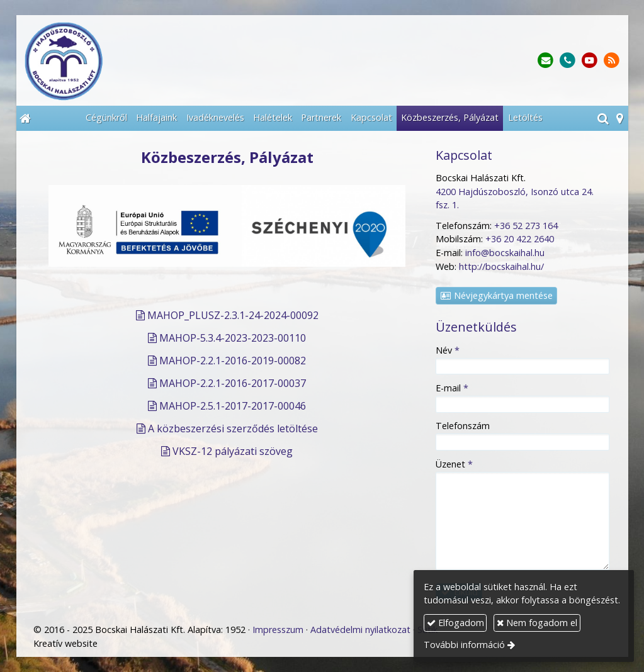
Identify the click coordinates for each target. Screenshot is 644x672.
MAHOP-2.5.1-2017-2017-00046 (233, 406)
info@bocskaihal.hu (505, 253)
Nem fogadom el (537, 623)
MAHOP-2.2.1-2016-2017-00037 (233, 383)
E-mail (452, 388)
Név (448, 350)
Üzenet (454, 464)
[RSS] (612, 61)
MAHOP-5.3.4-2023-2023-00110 (233, 338)
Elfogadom (455, 623)
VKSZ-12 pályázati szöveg (233, 451)
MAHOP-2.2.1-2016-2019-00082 (233, 361)
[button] (620, 118)
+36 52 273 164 (526, 226)
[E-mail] (545, 61)
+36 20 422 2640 (520, 239)
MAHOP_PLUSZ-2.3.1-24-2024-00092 (233, 315)
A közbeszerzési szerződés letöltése (233, 428)
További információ (464, 645)
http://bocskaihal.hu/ (501, 266)
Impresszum (278, 630)
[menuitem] (106, 118)
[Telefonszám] (568, 61)
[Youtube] (590, 61)
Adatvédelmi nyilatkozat (360, 630)
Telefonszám (463, 426)
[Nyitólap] (142, 60)
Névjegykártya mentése (496, 295)
